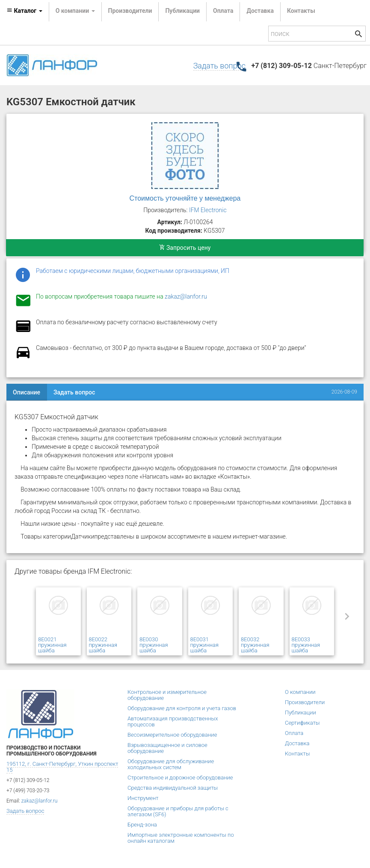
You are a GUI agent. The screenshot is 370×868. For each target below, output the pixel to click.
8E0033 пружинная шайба (306, 645)
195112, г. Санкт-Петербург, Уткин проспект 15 (62, 767)
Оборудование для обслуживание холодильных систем (171, 764)
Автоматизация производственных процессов (173, 721)
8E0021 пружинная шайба (52, 645)
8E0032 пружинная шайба (255, 645)
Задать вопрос (219, 66)
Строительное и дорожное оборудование (180, 778)
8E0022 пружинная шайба (103, 645)
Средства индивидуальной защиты (173, 788)
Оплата (223, 11)
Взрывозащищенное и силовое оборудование (167, 748)
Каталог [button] (24, 11)
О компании (300, 692)
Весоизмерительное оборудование (172, 735)
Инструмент (143, 798)
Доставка (260, 11)
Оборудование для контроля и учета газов (182, 708)
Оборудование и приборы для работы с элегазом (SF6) (178, 811)
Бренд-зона (142, 825)
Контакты (301, 11)
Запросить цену (185, 248)
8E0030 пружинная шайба (154, 645)
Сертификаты (302, 723)
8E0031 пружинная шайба (205, 645)
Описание (27, 392)
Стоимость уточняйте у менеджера (185, 198)
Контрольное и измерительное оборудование (167, 695)
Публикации (182, 11)
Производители (130, 11)
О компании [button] (75, 11)
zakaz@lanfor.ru (186, 296)
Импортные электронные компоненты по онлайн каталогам (181, 838)
